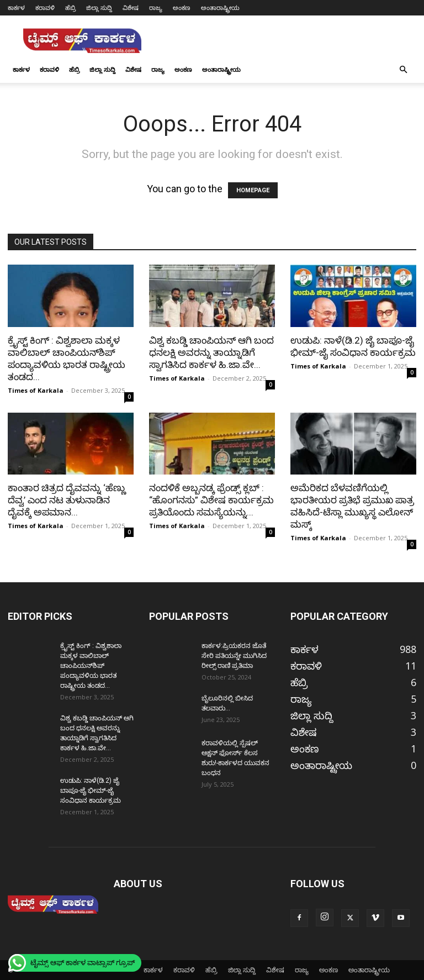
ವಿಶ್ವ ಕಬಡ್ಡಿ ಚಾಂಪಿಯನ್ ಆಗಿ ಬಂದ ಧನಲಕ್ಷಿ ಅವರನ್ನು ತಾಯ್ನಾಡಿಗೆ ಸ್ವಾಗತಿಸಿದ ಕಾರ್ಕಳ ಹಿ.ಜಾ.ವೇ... (211, 352)
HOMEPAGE (253, 190)
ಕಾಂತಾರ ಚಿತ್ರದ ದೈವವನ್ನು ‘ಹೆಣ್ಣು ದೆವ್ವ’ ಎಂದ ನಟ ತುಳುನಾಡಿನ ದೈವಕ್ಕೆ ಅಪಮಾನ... (67, 500)
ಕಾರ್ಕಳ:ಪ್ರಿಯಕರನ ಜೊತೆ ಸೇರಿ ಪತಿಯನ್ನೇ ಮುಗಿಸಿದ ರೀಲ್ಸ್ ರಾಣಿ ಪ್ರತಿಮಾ (234, 656)
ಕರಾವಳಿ (45, 7)
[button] (403, 69)
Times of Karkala (36, 390)
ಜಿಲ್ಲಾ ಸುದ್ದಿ (99, 7)
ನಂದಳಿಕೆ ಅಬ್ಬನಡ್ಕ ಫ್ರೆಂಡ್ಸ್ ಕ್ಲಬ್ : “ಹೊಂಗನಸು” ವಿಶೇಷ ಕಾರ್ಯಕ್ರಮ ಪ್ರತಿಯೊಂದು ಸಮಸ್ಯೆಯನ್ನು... (211, 500)
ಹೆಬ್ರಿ (70, 7)
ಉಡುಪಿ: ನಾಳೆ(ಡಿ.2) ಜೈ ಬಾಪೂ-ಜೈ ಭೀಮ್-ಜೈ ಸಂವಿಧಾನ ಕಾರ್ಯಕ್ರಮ (91, 791)
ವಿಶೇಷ (131, 7)
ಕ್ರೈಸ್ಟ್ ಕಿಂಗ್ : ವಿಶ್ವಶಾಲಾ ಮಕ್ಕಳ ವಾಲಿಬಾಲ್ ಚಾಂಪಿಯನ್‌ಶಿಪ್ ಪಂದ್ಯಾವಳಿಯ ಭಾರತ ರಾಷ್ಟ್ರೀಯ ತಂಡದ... (91, 666)
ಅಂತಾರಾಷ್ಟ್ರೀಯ (220, 7)
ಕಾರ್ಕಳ (16, 7)
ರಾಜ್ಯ (156, 7)
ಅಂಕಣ (182, 7)
